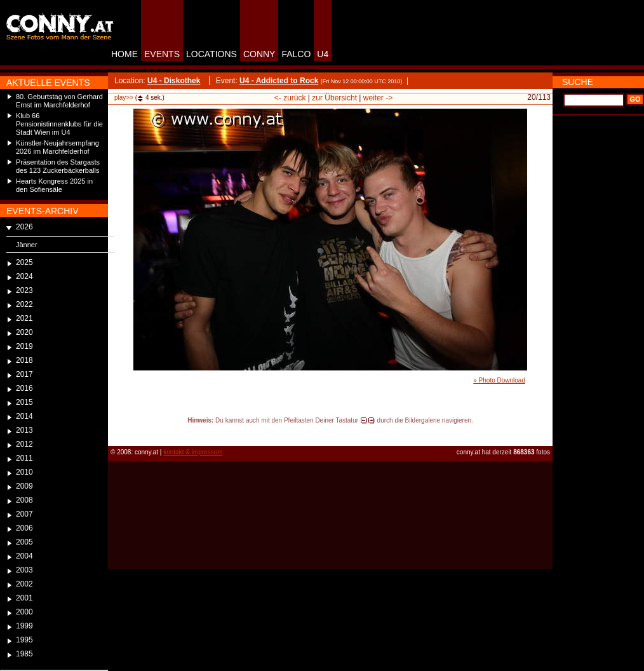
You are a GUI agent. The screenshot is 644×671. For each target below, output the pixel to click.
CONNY (259, 54)
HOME (124, 54)
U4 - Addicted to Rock (279, 81)
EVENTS (162, 54)
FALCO (296, 54)
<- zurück (290, 98)
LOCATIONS (211, 54)
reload (118, 432)
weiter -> (378, 98)
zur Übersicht (334, 98)
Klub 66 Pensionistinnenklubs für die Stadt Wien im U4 (59, 124)
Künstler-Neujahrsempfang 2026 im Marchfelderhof (57, 147)
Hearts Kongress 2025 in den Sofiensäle (54, 185)
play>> (124, 98)
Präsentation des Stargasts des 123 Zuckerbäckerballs (58, 166)
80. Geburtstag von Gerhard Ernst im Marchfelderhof (59, 101)
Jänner (27, 245)
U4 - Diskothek (174, 81)
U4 (323, 54)
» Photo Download (499, 380)
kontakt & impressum (193, 452)
